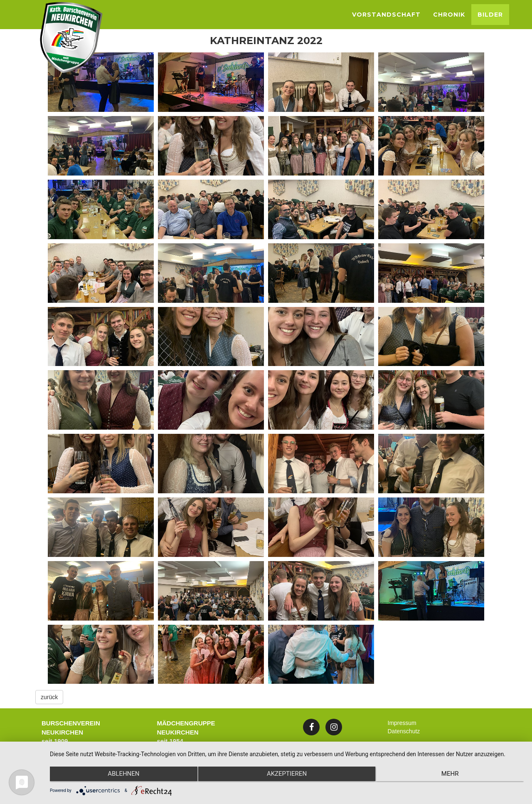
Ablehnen (121, 775)
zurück (49, 697)
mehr (453, 775)
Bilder (490, 15)
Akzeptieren (287, 775)
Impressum (402, 723)
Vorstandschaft (386, 15)
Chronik (449, 15)
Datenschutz (404, 731)
